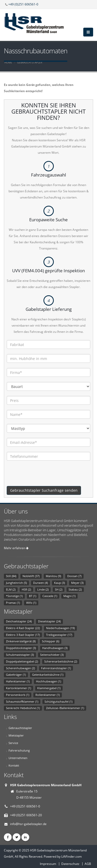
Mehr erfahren (16, 548)
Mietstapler (16, 735)
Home (8, 62)
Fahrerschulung (19, 750)
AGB (88, 864)
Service (13, 743)
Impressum (48, 864)
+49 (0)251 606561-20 (26, 815)
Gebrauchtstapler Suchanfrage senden (44, 490)
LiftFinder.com (72, 856)
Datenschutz (70, 864)
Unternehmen (18, 758)
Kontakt (14, 765)
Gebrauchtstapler (30, 62)
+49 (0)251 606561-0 (23, 4)
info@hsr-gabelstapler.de (28, 824)
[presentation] (46, 476)
